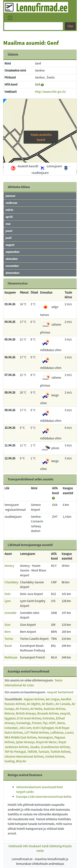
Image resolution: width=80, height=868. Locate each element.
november (12, 266)
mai (8, 224)
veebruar (12, 203)
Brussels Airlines (48, 713)
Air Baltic (48, 704)
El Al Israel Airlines (29, 718)
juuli (9, 238)
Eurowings (23, 723)
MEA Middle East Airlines (21, 737)
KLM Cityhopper (43, 728)
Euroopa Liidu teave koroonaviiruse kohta (44, 797)
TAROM (32, 752)
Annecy (9, 566)
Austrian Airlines (55, 709)
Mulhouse (11, 657)
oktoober (12, 259)
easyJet (65, 713)
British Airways (26, 713)
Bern (8, 632)
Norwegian (46, 737)
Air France (22, 709)
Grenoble (10, 613)
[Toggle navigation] (10, 18)
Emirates (49, 718)
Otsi (70, 26)
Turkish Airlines (60, 752)
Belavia (9, 713)
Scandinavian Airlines (55, 747)
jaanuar (11, 196)
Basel (8, 646)
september (13, 252)
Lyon (8, 601)
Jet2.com (25, 728)
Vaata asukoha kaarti (41, 137)
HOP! (52, 723)
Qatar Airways (25, 742)
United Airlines (55, 756)
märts (9, 210)
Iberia (61, 723)
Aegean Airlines (34, 699)
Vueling (9, 761)
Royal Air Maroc (47, 742)
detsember (13, 273)
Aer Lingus (52, 699)
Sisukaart (35, 846)
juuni (9, 231)
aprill (9, 217)
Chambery (11, 582)
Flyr (45, 723)
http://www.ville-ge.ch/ (50, 92)
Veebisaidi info (18, 846)
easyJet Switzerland (60, 692)
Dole (7, 594)
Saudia (35, 747)
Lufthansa (57, 732)
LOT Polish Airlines (37, 732)
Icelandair (11, 728)
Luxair (69, 732)
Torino (9, 639)
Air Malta (36, 709)
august (10, 245)
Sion (7, 625)
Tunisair (44, 752)
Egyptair (10, 718)
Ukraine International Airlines (24, 756)
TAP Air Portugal (15, 752)
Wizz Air (21, 761)
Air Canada (63, 704)
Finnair (37, 723)
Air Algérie (34, 704)
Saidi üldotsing (52, 846)
